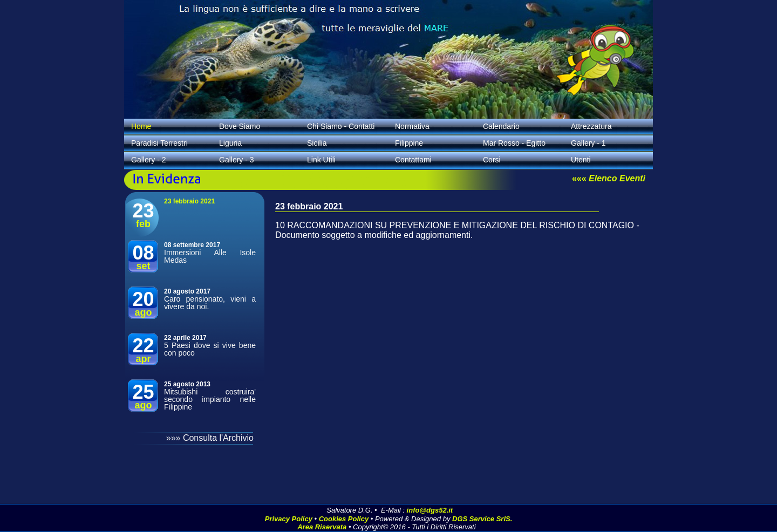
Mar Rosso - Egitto (514, 143)
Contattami (413, 160)
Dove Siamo (240, 126)
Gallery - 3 (237, 160)
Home (141, 126)
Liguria (230, 143)
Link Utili (321, 160)
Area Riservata (322, 527)
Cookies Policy (344, 519)
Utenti (581, 160)
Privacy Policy (289, 519)
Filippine (409, 143)
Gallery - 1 (588, 143)
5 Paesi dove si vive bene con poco (210, 349)
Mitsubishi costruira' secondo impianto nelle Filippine (210, 399)
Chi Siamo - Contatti (341, 126)
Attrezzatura (591, 126)
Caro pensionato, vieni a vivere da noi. (210, 303)
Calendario (501, 126)
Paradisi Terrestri (159, 143)
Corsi (492, 160)
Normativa (412, 126)
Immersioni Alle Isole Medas (210, 256)
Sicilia (317, 143)
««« (609, 178)
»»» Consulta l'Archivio (210, 438)
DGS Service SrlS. (482, 519)
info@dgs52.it (430, 510)
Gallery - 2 (149, 160)
